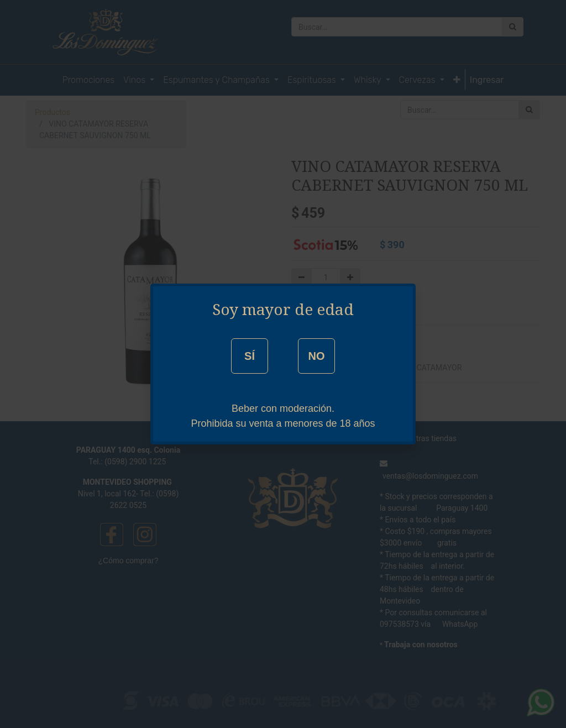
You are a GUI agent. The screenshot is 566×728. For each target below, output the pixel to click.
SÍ (250, 356)
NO (316, 356)
